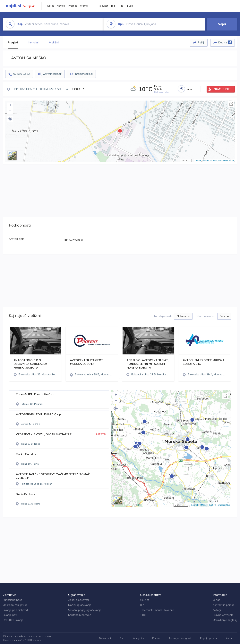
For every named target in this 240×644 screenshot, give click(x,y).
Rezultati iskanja (13, 620)
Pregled (13, 43)
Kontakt (156, 638)
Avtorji (217, 610)
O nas (217, 600)
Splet (51, 6)
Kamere (191, 89)
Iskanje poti (10, 615)
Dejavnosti (105, 638)
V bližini (54, 43)
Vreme (84, 6)
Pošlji (201, 43)
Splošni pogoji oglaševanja (85, 610)
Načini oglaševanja (80, 605)
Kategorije (138, 638)
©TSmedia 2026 (226, 160)
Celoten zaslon (231, 104)
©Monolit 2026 (210, 160)
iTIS (121, 6)
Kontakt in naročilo (80, 615)
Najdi (222, 24)
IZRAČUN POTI (222, 89)
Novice (61, 6)
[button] (10, 119)
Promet (72, 6)
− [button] (10, 111)
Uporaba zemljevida (15, 605)
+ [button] (10, 105)
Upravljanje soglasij (225, 620)
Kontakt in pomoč (223, 605)
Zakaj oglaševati (78, 600)
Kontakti (33, 43)
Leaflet (198, 160)
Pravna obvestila (223, 615)
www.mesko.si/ (52, 74)
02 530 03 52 (21, 74)
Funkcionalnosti (13, 600)
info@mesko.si (84, 74)
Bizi (113, 6)
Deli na (225, 42)
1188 (130, 6)
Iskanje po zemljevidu (16, 610)
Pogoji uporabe (209, 638)
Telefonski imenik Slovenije (157, 610)
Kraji (122, 638)
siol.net (104, 6)
